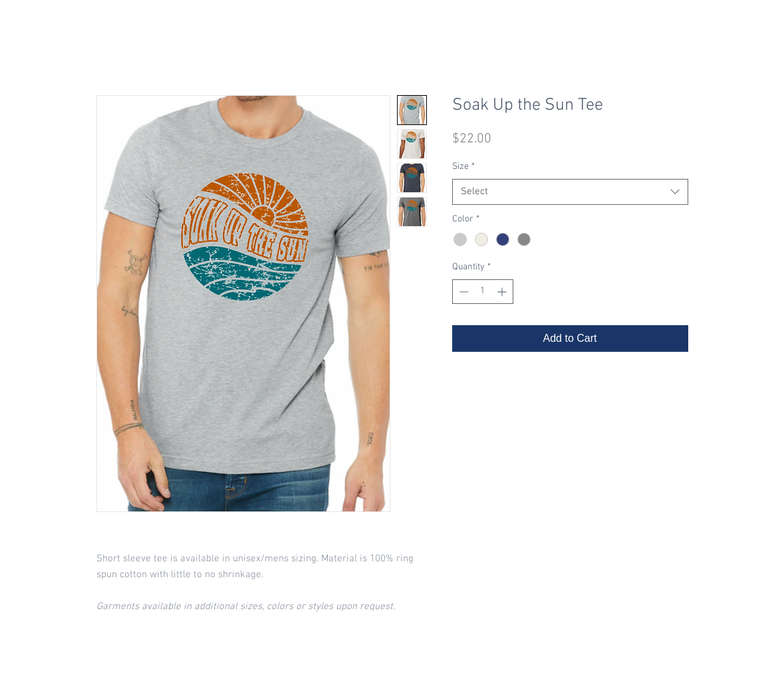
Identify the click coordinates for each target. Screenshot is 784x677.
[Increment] (503, 292)
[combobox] (570, 192)
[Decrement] (462, 292)
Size (463, 167)
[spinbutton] (483, 292)
